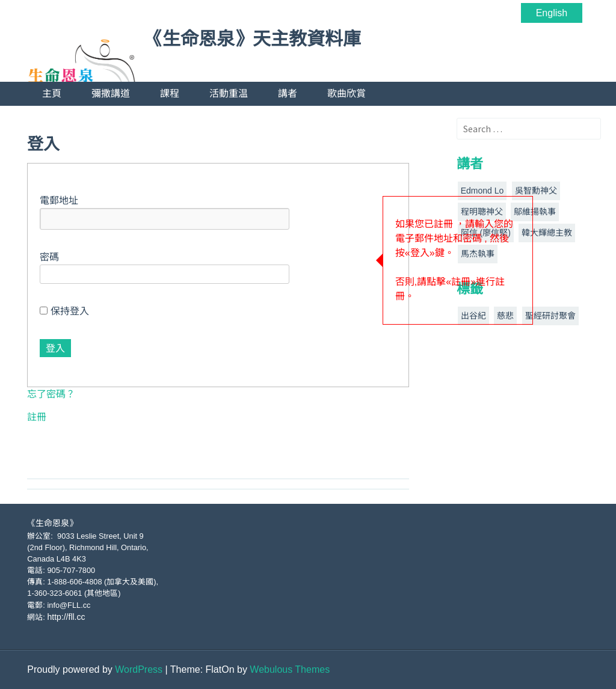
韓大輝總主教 (547, 233)
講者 (288, 93)
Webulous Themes (290, 669)
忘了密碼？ (51, 394)
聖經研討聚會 (550, 316)
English (552, 13)
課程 (170, 93)
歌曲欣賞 (346, 93)
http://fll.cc (66, 617)
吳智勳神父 (536, 191)
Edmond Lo (482, 191)
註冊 (37, 417)
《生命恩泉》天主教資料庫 (253, 39)
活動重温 (229, 93)
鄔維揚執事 (535, 212)
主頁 (52, 93)
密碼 (49, 257)
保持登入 (64, 311)
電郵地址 (59, 201)
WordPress (139, 669)
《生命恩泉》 (52, 523)
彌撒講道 (111, 93)
